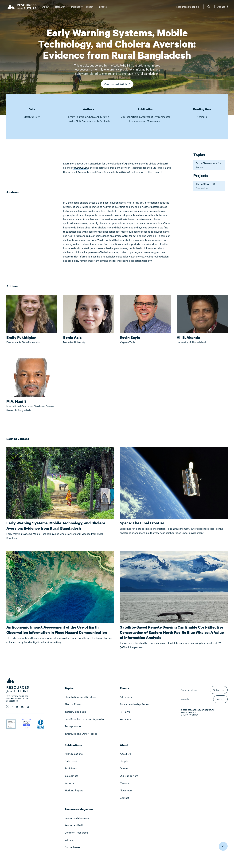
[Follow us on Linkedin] (22, 707)
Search (220, 699)
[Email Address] (195, 690)
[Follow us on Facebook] (12, 707)
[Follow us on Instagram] (28, 707)
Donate (221, 7)
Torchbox (193, 715)
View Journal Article (115, 85)
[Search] (196, 699)
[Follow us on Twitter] (7, 707)
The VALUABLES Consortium (205, 186)
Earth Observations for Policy (208, 165)
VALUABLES (81, 168)
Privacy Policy (188, 712)
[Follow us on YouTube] (17, 707)
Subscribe (219, 690)
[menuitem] (46, 7)
